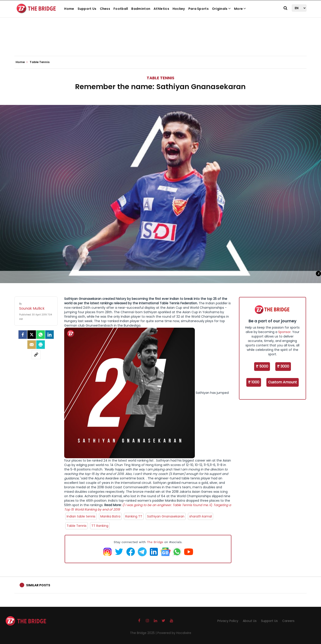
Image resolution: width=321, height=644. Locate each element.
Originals (221, 9)
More (240, 9)
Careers (288, 621)
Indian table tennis (81, 516)
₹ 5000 (262, 366)
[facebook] (23, 335)
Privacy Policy (228, 621)
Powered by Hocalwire (174, 633)
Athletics (161, 9)
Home (69, 9)
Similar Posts (38, 585)
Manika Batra (110, 516)
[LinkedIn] (49, 335)
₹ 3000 (283, 366)
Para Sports (199, 9)
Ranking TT (134, 516)
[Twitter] (32, 335)
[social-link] (36, 355)
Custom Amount (283, 382)
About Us (250, 621)
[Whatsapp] (41, 335)
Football (121, 9)
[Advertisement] (160, 42)
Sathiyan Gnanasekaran (166, 516)
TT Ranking (100, 526)
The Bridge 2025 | (144, 633)
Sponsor (284, 332)
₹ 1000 (254, 382)
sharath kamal (201, 516)
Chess (105, 9)
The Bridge (155, 542)
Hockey (179, 9)
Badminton (141, 9)
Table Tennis (160, 78)
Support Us (87, 9)
